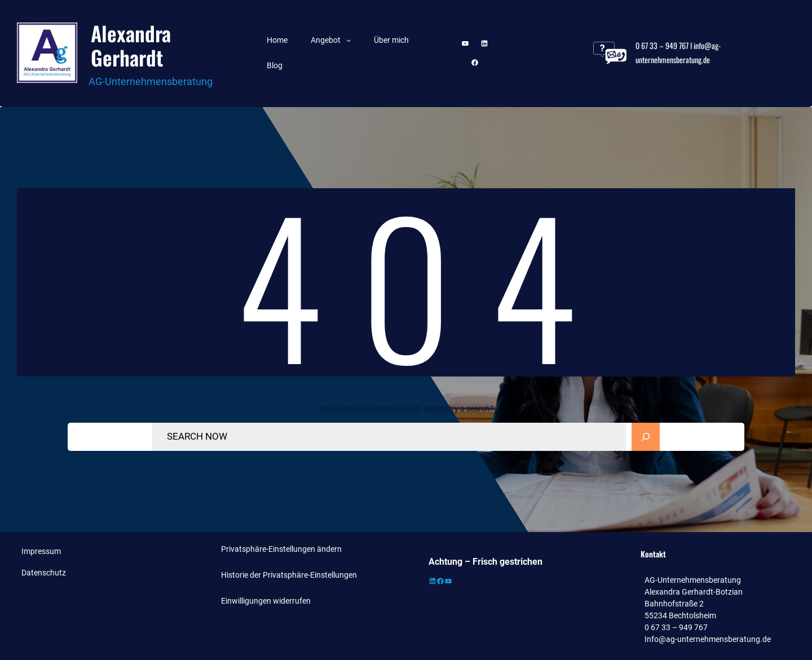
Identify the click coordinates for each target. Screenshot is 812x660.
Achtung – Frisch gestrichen (486, 562)
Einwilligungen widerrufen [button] (266, 601)
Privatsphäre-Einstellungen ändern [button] (281, 549)
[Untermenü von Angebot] (348, 40)
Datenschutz (44, 573)
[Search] (646, 437)
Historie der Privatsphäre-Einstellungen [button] (289, 575)
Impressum (41, 551)
